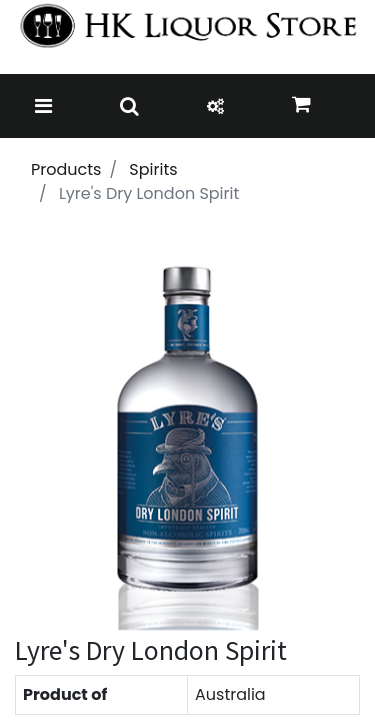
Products (66, 169)
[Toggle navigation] (43, 106)
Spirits (153, 169)
